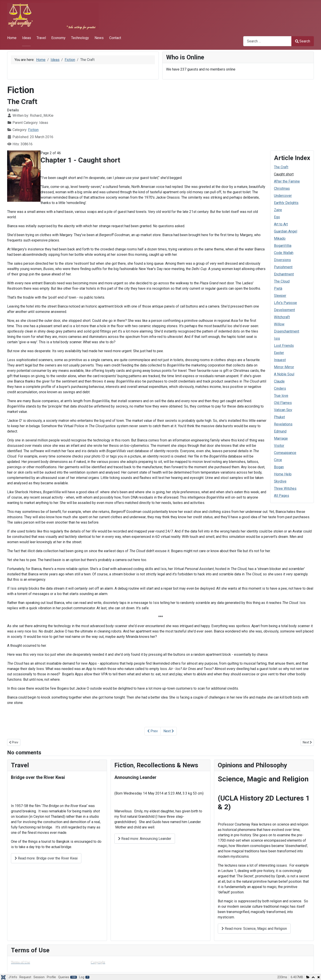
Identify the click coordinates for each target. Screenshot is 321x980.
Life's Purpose (285, 303)
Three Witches (285, 488)
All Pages (282, 496)
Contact (115, 38)
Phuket (279, 417)
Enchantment (284, 274)
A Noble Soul (284, 374)
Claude (279, 381)
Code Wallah (284, 253)
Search (303, 41)
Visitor (279, 446)
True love (281, 396)
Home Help (283, 474)
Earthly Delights (286, 203)
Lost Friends (284, 346)
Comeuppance (285, 453)
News (99, 38)
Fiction (33, 130)
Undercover (283, 196)
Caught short (284, 174)
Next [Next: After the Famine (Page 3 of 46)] (169, 731)
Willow (279, 324)
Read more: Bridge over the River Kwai (46, 858)
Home (12, 38)
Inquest (280, 360)
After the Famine (287, 181)
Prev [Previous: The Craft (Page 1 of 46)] (153, 731)
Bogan (279, 467)
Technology (80, 38)
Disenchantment (287, 331)
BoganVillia (283, 246)
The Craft (281, 167)
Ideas (27, 38)
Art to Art (281, 224)
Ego (277, 217)
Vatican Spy (283, 410)
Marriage (281, 438)
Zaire (278, 210)
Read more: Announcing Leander (145, 839)
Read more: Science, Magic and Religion (254, 929)
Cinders (280, 388)
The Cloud (282, 281)
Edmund (280, 431)
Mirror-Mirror (284, 367)
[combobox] (267, 41)
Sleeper (280, 296)
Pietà (278, 288)
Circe (278, 460)
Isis (277, 338)
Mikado (280, 238)
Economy (58, 38)
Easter (279, 353)
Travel (41, 38)
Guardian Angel (286, 231)
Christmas (282, 188)
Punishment (283, 267)
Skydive (280, 481)
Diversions (282, 260)
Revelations (283, 424)
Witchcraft (282, 317)
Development (284, 310)
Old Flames (283, 403)
